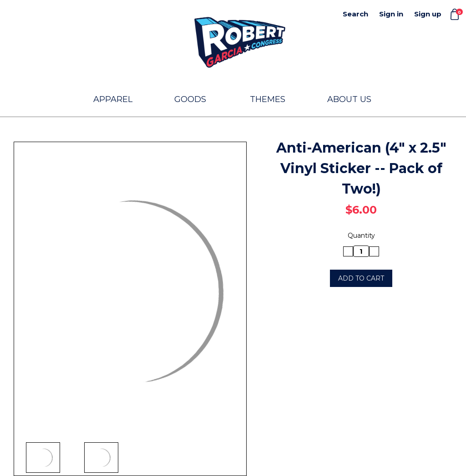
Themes (272, 99)
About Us (349, 99)
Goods (194, 99)
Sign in (391, 14)
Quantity (361, 235)
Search (355, 14)
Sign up (428, 14)
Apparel (117, 99)
